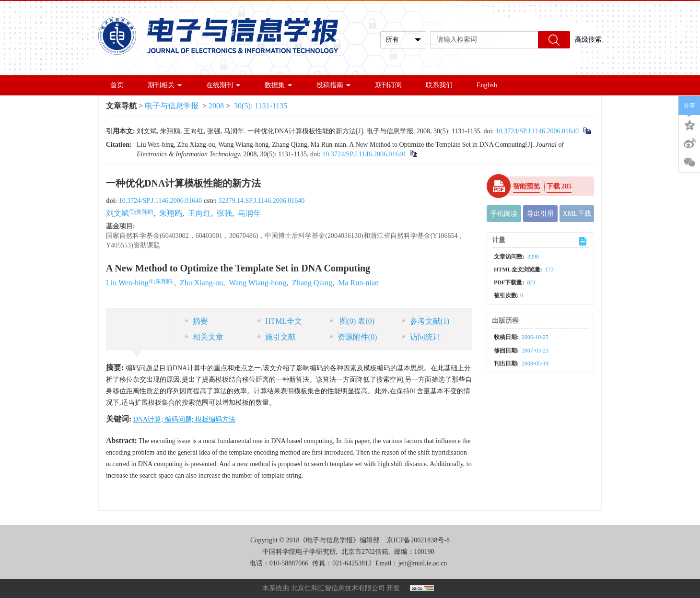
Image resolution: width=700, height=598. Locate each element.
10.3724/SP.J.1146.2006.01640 (537, 131)
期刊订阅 (388, 85)
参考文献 (426, 321)
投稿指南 (334, 85)
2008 (216, 106)
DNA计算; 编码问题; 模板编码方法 (184, 419)
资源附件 (354, 337)
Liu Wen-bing (127, 283)
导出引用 (540, 214)
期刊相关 (165, 85)
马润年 (249, 213)
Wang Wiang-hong (257, 283)
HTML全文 (280, 321)
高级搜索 (588, 40)
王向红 (199, 213)
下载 (559, 186)
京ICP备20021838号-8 (418, 540)
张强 (224, 213)
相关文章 (204, 337)
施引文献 (277, 337)
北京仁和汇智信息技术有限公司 (338, 588)
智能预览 (526, 186)
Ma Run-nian (358, 283)
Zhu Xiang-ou (201, 283)
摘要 (197, 321)
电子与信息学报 (172, 106)
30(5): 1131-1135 (261, 106)
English (487, 85)
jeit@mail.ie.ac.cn (422, 563)
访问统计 (421, 337)
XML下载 (577, 214)
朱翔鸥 (171, 213)
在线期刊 (223, 85)
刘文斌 (117, 213)
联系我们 (439, 85)
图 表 (352, 321)
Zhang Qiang (312, 283)
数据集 (279, 85)
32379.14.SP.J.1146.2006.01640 (261, 201)
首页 (117, 85)
